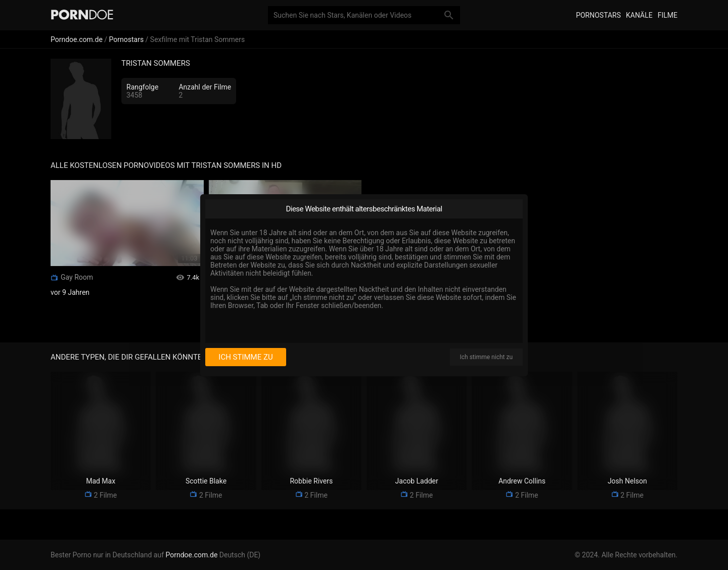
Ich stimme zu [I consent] (245, 357)
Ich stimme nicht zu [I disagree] (486, 357)
